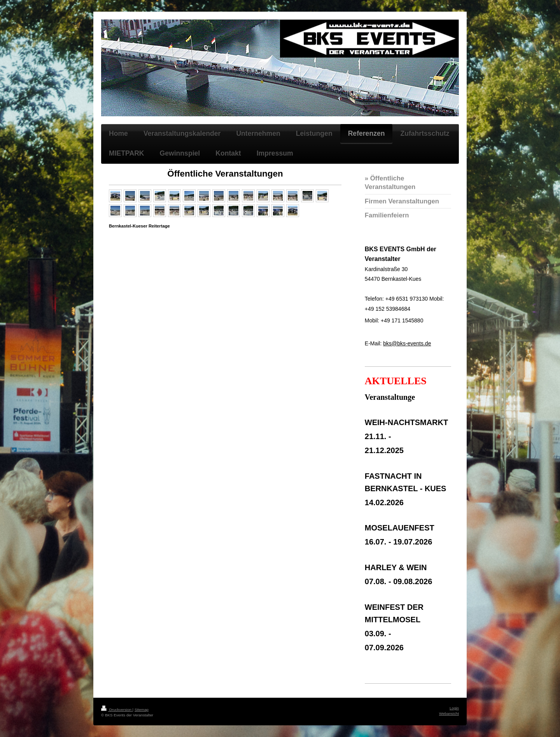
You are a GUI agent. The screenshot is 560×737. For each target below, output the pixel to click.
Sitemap (142, 710)
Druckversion (117, 710)
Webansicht (449, 713)
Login (454, 708)
